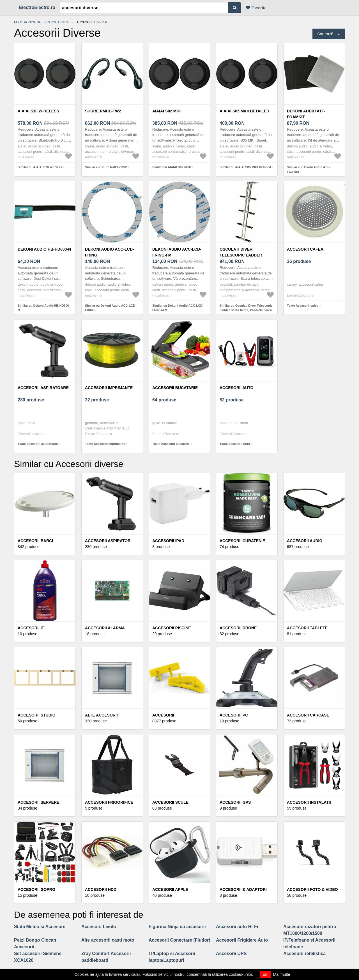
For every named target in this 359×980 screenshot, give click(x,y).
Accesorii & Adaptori (243, 889)
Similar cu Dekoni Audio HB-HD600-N (44, 308)
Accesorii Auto (237, 388)
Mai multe (282, 974)
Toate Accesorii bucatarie (171, 444)
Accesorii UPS (231, 954)
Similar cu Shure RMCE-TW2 (106, 167)
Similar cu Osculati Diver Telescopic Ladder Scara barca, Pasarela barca (246, 308)
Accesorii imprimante (109, 388)
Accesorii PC (234, 715)
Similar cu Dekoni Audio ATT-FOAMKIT (308, 169)
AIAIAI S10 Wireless (38, 111)
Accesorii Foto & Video (312, 889)
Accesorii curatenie (242, 541)
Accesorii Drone (238, 628)
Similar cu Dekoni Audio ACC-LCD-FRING (111, 308)
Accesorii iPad (168, 541)
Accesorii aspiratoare (43, 388)
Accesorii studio (37, 715)
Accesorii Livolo (99, 927)
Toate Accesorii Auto (235, 444)
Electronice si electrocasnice (42, 22)
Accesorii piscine (172, 628)
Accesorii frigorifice (109, 802)
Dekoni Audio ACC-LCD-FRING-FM (177, 252)
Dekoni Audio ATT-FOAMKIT (306, 114)
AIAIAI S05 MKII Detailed (244, 111)
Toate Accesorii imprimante (105, 444)
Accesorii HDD (101, 889)
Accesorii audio (305, 541)
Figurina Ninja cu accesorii (177, 927)
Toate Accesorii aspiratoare (38, 444)
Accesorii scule (170, 802)
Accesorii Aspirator (108, 541)
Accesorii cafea (305, 249)
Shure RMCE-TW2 (103, 111)
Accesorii (163, 715)
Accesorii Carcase (308, 715)
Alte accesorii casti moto (108, 940)
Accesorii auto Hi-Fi (237, 927)
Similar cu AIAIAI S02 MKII (172, 167)
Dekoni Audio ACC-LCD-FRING (110, 252)
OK (265, 975)
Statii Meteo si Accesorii (40, 927)
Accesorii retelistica (304, 954)
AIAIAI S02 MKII (167, 111)
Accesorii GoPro (36, 889)
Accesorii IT (31, 628)
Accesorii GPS (235, 802)
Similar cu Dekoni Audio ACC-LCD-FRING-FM (178, 308)
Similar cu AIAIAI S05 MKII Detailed (245, 167)
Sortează (325, 34)
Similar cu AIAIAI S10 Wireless (40, 167)
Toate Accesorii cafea (303, 306)
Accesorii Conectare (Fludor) (179, 940)
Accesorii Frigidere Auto (242, 940)
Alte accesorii (101, 715)
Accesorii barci (35, 541)
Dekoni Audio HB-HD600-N (44, 249)
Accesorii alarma (105, 628)
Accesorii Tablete (307, 628)
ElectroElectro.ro (37, 7)
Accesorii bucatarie (175, 388)
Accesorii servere (38, 802)
